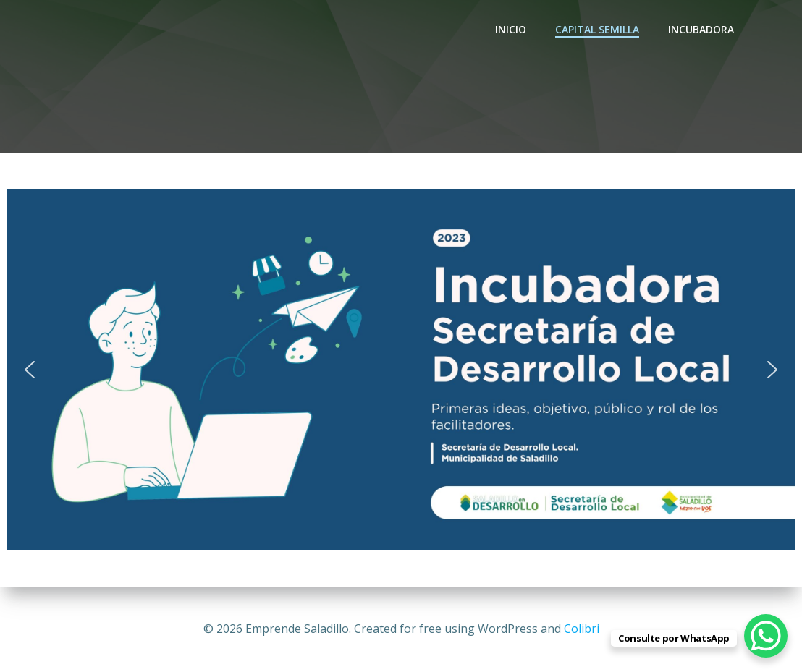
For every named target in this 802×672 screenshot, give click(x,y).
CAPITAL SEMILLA (597, 29)
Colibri (582, 629)
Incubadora (701, 29)
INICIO (511, 29)
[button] (30, 370)
